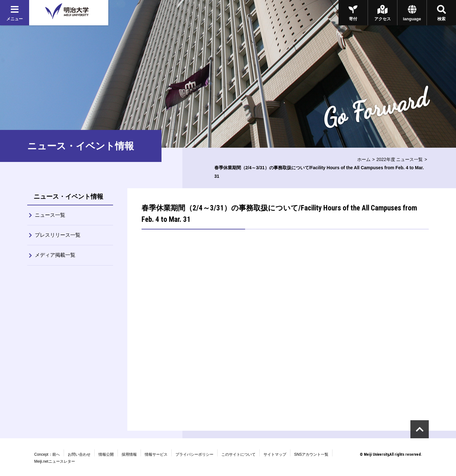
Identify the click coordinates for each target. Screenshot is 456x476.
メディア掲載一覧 (55, 255)
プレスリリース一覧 (58, 235)
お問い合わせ (79, 454)
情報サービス (156, 454)
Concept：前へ (47, 454)
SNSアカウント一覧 (311, 454)
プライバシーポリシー (194, 454)
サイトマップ (275, 454)
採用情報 (129, 454)
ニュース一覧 (50, 215)
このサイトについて (238, 454)
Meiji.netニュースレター (55, 461)
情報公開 (106, 454)
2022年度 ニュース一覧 (399, 159)
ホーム (364, 159)
